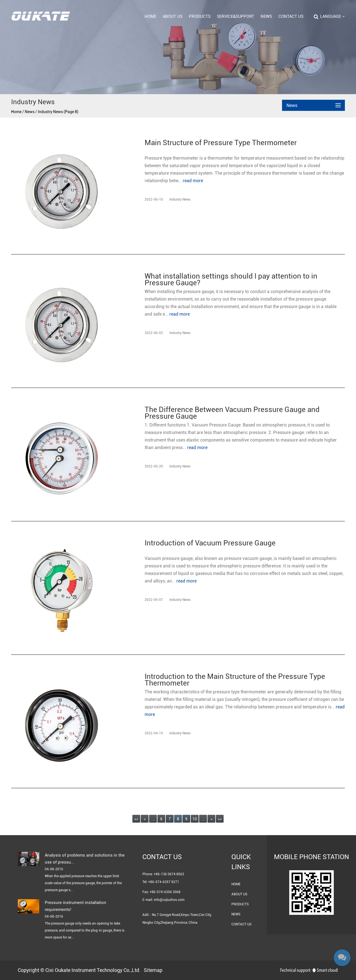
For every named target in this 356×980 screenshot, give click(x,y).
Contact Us (291, 16)
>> (220, 819)
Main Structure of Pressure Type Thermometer (221, 143)
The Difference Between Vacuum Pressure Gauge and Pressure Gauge (232, 413)
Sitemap (153, 970)
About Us (173, 16)
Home (150, 16)
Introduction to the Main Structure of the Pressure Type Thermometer (235, 680)
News (266, 16)
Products (200, 16)
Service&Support (236, 16)
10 (195, 819)
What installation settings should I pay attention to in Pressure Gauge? (231, 279)
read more (193, 181)
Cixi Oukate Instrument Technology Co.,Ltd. (93, 970)
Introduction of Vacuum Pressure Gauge (210, 543)
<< (136, 819)
